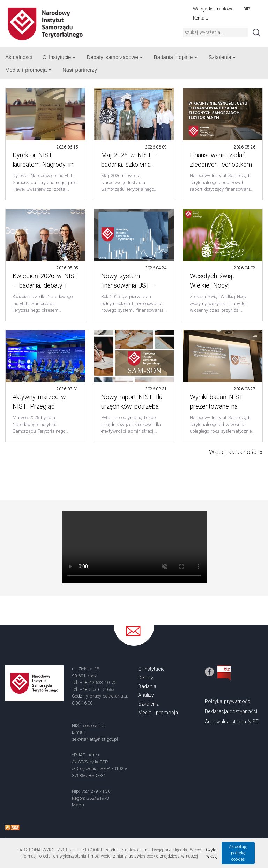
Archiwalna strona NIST (232, 722)
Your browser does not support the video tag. (134, 547)
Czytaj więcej (212, 853)
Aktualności (19, 57)
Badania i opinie (176, 57)
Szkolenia (222, 57)
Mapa (78, 805)
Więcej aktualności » (236, 452)
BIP (247, 9)
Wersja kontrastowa (213, 9)
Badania (147, 686)
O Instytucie (59, 57)
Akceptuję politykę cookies (238, 853)
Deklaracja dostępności (231, 711)
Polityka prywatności (228, 701)
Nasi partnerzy (80, 70)
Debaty (146, 678)
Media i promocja (28, 70)
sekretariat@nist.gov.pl (95, 739)
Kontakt (200, 18)
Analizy (146, 695)
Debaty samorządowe (114, 57)
